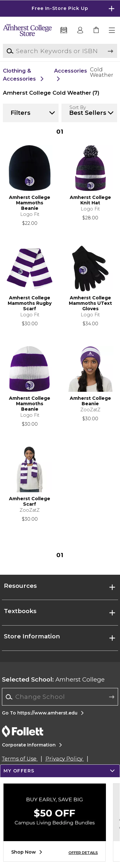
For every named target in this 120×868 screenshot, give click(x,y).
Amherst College (53, 679)
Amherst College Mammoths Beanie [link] (30, 203)
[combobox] (60, 697)
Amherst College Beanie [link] (90, 401)
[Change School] (60, 697)
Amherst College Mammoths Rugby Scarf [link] (30, 303)
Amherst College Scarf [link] (30, 501)
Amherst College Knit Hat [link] (90, 200)
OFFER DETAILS (83, 853)
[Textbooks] (64, 30)
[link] (96, 30)
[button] (112, 30)
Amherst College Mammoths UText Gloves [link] (90, 303)
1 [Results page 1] (60, 132)
